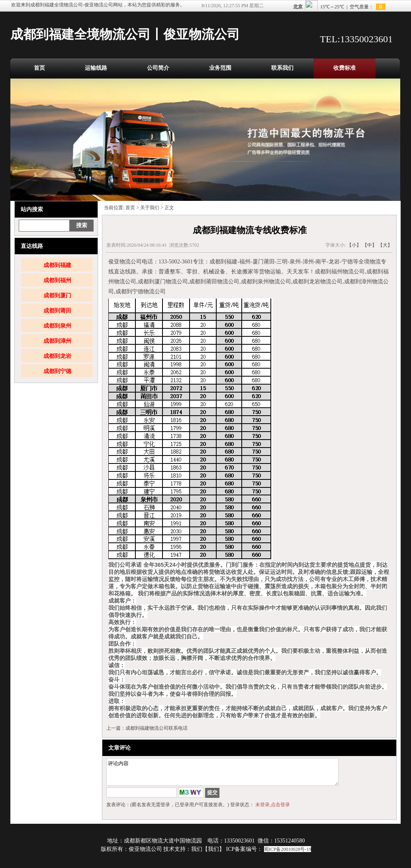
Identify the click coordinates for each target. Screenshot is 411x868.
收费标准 (344, 68)
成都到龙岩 (57, 356)
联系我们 (282, 68)
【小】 (354, 245)
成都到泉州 (57, 326)
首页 (39, 68)
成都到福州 (57, 280)
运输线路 (96, 68)
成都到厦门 (57, 296)
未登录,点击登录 (273, 809)
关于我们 (150, 208)
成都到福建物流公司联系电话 (157, 728)
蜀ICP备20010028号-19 (288, 854)
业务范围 (220, 68)
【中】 (370, 245)
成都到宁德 (57, 371)
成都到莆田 (57, 311)
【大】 (385, 245)
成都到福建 (57, 265)
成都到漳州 (57, 341)
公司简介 (158, 68)
